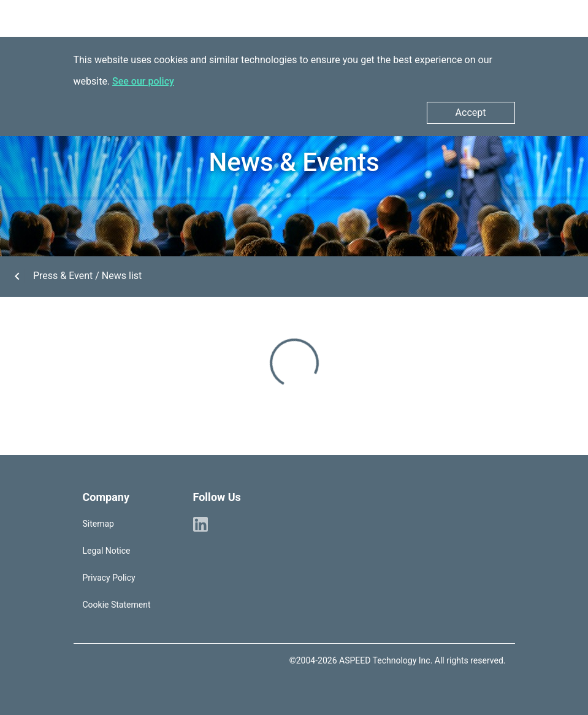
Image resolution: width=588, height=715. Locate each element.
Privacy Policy (109, 578)
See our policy (143, 81)
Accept (471, 113)
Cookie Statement (117, 605)
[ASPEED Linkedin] (200, 524)
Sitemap (98, 524)
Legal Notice (107, 551)
